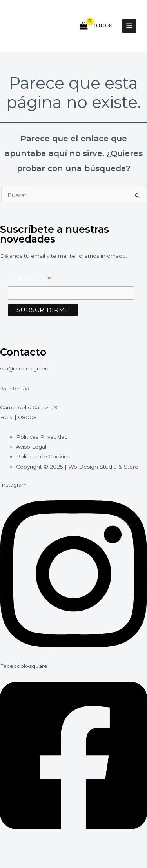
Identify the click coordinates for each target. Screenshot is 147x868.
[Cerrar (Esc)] (101, 850)
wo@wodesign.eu (24, 368)
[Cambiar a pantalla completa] (43, 850)
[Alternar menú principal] (129, 26)
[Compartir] (72, 850)
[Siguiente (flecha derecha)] (43, 862)
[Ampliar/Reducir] (14, 850)
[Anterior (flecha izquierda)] (14, 862)
